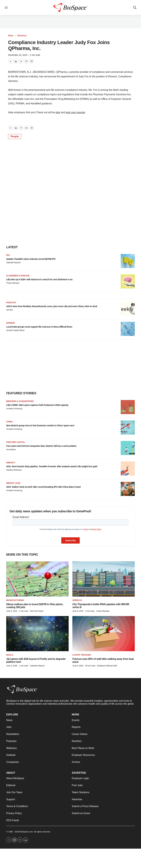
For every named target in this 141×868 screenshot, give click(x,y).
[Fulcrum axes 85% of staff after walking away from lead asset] (104, 634)
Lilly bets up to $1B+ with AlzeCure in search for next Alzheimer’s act (39, 279)
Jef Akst (10, 310)
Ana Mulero (11, 450)
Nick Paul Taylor (37, 611)
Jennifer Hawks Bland (15, 330)
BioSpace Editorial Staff (107, 666)
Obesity (11, 463)
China (9, 422)
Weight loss (13, 483)
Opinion (11, 323)
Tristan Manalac (13, 283)
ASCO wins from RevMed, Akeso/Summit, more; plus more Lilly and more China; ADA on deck (52, 306)
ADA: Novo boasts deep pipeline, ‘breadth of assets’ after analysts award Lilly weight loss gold (52, 466)
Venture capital (16, 442)
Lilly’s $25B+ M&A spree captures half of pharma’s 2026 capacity (37, 405)
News (11, 36)
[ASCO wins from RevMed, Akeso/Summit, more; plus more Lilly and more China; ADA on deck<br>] (128, 308)
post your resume (75, 112)
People (15, 136)
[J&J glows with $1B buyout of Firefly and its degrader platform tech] (37, 634)
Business (22, 36)
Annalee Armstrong (14, 409)
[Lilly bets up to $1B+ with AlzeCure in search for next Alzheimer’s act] (128, 281)
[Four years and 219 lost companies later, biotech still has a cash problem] (128, 448)
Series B (77, 600)
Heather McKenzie (14, 470)
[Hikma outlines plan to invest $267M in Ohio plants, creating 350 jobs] (37, 579)
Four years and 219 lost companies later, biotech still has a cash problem (41, 446)
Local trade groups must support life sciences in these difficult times (39, 327)
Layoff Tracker (82, 655)
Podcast (11, 302)
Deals (10, 655)
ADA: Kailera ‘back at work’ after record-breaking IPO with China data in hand (43, 487)
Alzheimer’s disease (18, 276)
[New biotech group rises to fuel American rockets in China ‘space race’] (128, 428)
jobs (58, 112)
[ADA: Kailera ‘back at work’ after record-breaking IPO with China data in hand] (128, 489)
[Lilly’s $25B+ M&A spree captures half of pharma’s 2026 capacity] (128, 407)
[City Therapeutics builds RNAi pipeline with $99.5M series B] (104, 579)
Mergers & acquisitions (20, 401)
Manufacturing (15, 600)
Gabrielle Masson (13, 263)
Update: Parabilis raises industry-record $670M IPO (31, 259)
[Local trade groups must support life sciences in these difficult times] (128, 329)
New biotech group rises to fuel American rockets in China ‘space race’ (40, 425)
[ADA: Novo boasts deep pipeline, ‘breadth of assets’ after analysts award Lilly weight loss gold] (128, 468)
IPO (8, 255)
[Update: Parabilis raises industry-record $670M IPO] (128, 261)
